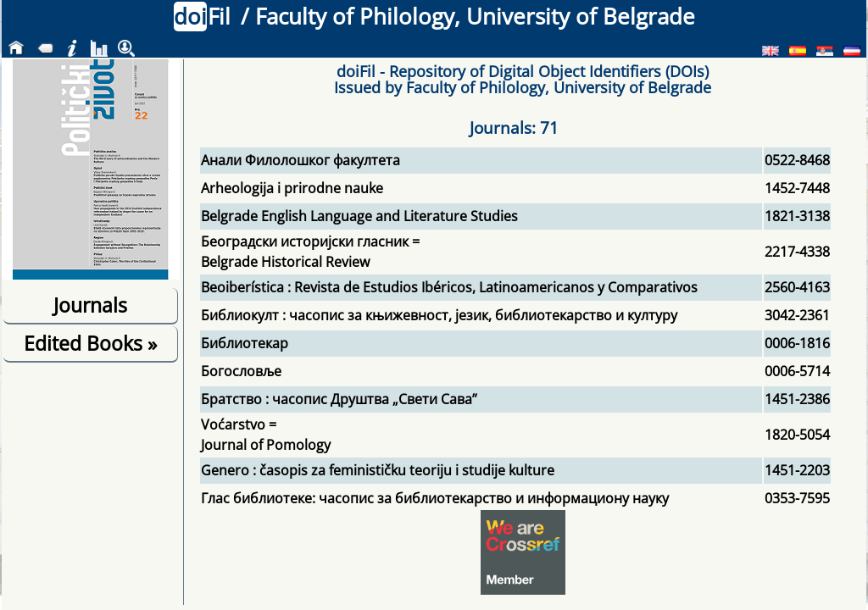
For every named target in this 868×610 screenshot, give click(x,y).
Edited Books (90, 343)
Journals (90, 305)
